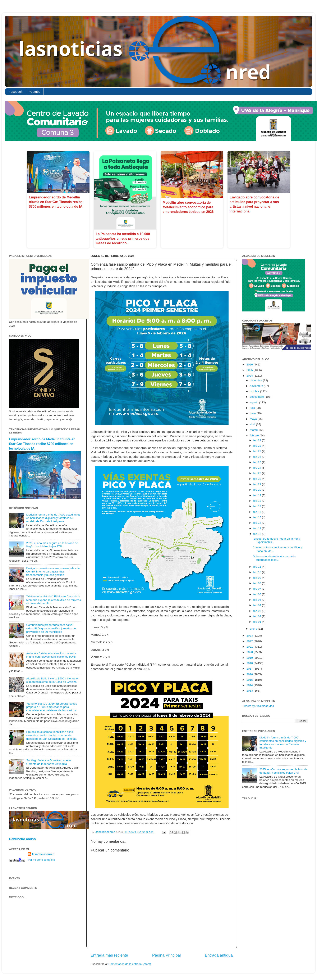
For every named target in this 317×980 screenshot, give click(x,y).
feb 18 (258, 501)
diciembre (256, 380)
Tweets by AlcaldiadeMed (258, 706)
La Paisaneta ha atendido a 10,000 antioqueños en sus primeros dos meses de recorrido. (123, 239)
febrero (255, 435)
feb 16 (258, 512)
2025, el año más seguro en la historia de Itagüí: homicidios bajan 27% (52, 545)
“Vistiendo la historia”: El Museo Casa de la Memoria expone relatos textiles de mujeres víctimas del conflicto (53, 600)
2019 (250, 658)
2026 (250, 365)
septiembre (257, 397)
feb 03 (258, 611)
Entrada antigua (219, 955)
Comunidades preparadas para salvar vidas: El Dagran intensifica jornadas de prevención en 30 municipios (51, 628)
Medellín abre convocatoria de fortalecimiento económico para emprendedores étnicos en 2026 (188, 207)
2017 (250, 669)
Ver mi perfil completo (41, 860)
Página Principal (167, 955)
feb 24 (258, 468)
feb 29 (258, 440)
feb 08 (258, 583)
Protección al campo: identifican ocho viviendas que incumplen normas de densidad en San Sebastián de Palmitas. (52, 735)
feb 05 (258, 600)
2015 (250, 680)
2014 (250, 685)
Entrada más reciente (109, 955)
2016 (250, 674)
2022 (250, 641)
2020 (250, 652)
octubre (255, 391)
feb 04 (258, 605)
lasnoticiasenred (43, 854)
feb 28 (258, 446)
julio (253, 408)
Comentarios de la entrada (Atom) (130, 964)
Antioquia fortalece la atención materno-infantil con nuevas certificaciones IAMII (51, 655)
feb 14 (258, 523)
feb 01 (258, 622)
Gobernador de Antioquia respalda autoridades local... (274, 558)
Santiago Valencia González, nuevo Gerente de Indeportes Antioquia (48, 762)
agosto (254, 402)
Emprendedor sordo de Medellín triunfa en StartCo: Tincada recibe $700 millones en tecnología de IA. (56, 202)
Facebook (16, 92)
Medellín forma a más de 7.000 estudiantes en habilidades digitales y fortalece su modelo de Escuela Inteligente (53, 518)
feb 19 (258, 495)
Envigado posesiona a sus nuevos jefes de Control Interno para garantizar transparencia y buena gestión (53, 572)
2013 (250, 691)
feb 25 (258, 462)
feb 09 (258, 578)
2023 (250, 636)
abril (253, 424)
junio (253, 413)
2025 (250, 370)
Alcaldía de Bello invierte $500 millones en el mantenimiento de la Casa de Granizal (53, 680)
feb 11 (258, 567)
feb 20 (258, 490)
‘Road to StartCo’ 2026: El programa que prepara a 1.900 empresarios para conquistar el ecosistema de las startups (52, 707)
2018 (250, 663)
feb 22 (258, 479)
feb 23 (258, 473)
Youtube (35, 92)
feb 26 (258, 457)
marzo (254, 430)
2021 (250, 647)
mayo (254, 419)
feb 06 (258, 594)
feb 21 (258, 484)
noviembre (257, 386)
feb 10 (258, 572)
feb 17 (258, 506)
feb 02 (258, 616)
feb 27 (258, 451)
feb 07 (258, 589)
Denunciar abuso (22, 839)
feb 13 (258, 528)
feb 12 (258, 534)
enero (254, 629)
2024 (250, 376)
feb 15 (258, 517)
